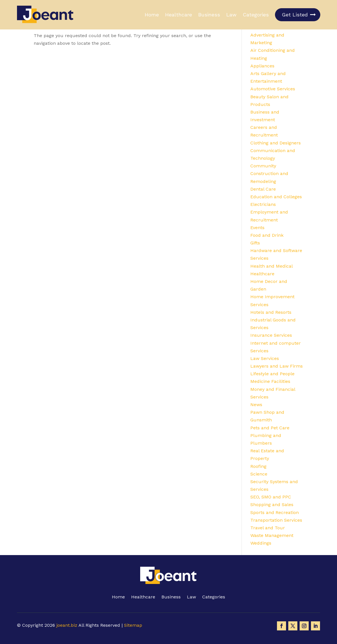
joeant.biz (67, 625)
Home (152, 15)
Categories (256, 15)
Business (209, 15)
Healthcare (179, 15)
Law (231, 15)
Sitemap (133, 625)
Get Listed (295, 15)
